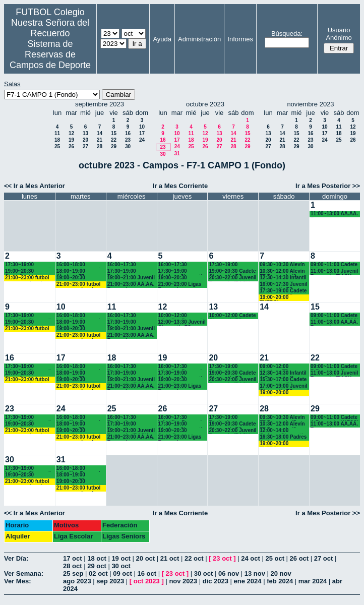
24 (142, 140)
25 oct (275, 558)
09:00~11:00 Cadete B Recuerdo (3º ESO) (334, 265)
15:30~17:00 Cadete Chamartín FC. (283, 380)
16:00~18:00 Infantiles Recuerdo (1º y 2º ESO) (80, 265)
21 (100, 140)
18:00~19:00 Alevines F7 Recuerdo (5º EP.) (77, 271)
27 (85, 146)
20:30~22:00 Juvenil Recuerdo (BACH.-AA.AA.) (232, 278)
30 (128, 146)
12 (71, 133)
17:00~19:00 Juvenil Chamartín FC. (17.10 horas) (283, 386)
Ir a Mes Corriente (180, 186)
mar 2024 (313, 581)
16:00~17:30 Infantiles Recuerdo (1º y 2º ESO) (182, 265)
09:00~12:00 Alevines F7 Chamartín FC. (277, 367)
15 (114, 133)
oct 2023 (147, 581)
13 (85, 133)
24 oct (251, 558)
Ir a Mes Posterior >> (328, 186)
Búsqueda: (287, 34)
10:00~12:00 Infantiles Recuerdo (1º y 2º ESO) (182, 316)
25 (57, 146)
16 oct (147, 573)
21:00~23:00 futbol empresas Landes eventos (27, 278)
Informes (240, 39)
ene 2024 (248, 581)
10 (142, 127)
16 (128, 133)
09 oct (123, 573)
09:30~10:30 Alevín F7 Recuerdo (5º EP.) (282, 265)
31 (177, 154)
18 (57, 140)
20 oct (146, 558)
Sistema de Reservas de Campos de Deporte (50, 54)
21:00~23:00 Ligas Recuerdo (180, 285)
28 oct (73, 566)
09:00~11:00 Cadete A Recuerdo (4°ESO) (335, 316)
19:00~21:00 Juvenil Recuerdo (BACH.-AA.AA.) (131, 278)
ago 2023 (77, 581)
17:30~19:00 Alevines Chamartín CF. (182, 271)
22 (114, 140)
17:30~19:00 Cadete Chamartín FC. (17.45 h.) (283, 291)
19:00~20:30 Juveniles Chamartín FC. (22, 271)
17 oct (73, 558)
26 (71, 146)
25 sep (73, 573)
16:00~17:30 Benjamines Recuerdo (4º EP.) (128, 265)
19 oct (121, 558)
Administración (199, 39)
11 (57, 133)
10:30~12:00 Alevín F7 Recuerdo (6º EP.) (282, 271)
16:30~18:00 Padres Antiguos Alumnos (283, 437)
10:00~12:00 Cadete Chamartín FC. (232, 316)
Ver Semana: (24, 573)
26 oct (299, 558)
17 (142, 133)
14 (100, 133)
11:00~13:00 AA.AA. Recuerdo (334, 214)
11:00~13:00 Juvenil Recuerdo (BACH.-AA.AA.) (334, 271)
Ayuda (162, 39)
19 (71, 140)
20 (85, 140)
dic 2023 (216, 581)
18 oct (97, 558)
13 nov (255, 573)
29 (114, 146)
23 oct (222, 558)
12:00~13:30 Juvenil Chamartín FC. (182, 322)
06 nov (229, 573)
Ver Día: (16, 558)
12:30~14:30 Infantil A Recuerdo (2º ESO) (283, 278)
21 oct (170, 558)
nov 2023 (183, 581)
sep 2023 (110, 581)
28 (100, 146)
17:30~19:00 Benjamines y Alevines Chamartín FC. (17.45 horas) (131, 271)
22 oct (194, 558)
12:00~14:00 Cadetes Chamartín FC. (283, 431)
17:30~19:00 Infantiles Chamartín (29, 265)
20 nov (281, 573)
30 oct (121, 566)
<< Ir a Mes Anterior (35, 186)
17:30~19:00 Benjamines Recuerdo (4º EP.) (229, 265)
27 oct (324, 558)
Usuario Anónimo (339, 34)
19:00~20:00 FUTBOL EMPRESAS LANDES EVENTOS (283, 298)
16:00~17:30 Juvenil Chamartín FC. (283, 285)
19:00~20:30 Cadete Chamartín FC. (232, 271)
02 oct (98, 573)
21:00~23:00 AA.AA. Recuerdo (131, 285)
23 (128, 140)
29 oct (97, 566)
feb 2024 (280, 581)
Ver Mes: (17, 581)
